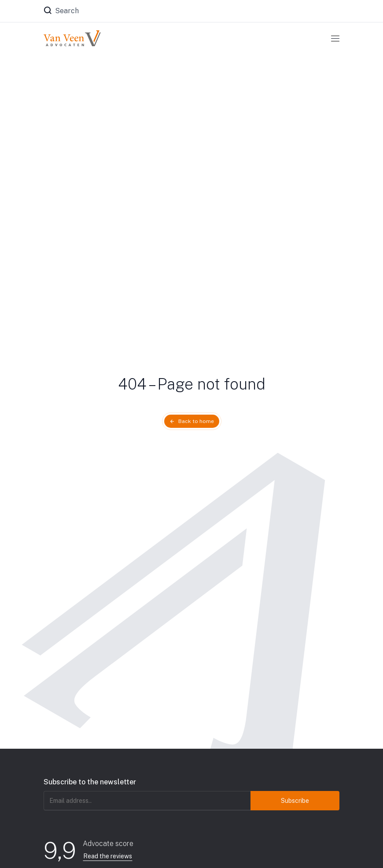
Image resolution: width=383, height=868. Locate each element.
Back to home (196, 421)
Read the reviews (108, 856)
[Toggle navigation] (335, 38)
